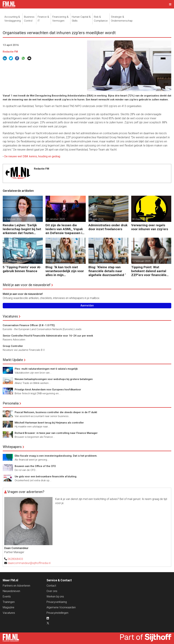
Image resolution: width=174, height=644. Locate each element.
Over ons (52, 591)
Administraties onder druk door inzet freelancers (108, 227)
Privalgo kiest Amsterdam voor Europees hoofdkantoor (48, 390)
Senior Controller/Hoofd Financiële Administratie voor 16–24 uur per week (48, 336)
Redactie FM (10, 52)
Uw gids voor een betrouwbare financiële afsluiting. (46, 477)
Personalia (11, 403)
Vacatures (10, 316)
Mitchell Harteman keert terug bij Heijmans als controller (49, 423)
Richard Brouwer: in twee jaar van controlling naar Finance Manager (56, 433)
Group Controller (13, 346)
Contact (51, 586)
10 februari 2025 (141, 261)
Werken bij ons (55, 597)
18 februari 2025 (13, 261)
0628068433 (15, 559)
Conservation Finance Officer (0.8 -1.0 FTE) (29, 325)
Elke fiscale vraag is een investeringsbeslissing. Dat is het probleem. (56, 456)
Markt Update (13, 360)
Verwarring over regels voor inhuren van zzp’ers (150, 227)
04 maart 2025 (140, 219)
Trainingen (9, 602)
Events (7, 597)
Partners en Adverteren (16, 586)
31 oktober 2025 (55, 219)
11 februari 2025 (98, 261)
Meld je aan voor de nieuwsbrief (27, 285)
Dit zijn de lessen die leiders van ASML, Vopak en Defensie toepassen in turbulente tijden (65, 229)
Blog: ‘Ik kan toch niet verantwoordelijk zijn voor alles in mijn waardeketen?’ (65, 271)
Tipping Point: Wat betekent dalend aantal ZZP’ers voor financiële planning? (149, 271)
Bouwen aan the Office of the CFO (35, 466)
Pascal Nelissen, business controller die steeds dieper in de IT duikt (56, 412)
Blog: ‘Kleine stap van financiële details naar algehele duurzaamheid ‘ (107, 271)
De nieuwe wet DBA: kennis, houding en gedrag (32, 156)
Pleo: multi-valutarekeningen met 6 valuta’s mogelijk (46, 369)
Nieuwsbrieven (11, 591)
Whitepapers (12, 447)
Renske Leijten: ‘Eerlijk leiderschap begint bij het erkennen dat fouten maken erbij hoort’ (22, 229)
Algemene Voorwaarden (61, 607)
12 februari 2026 (13, 219)
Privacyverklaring (57, 602)
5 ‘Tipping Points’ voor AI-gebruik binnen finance (22, 269)
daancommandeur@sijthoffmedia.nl (29, 563)
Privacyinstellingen (57, 613)
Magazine (9, 607)
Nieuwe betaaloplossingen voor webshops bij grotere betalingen (54, 379)
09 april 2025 (96, 219)
